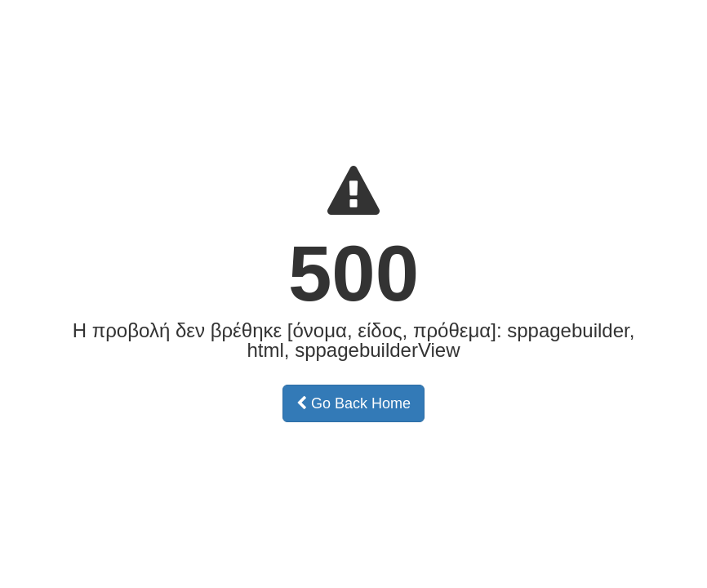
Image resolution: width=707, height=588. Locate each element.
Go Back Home (353, 403)
